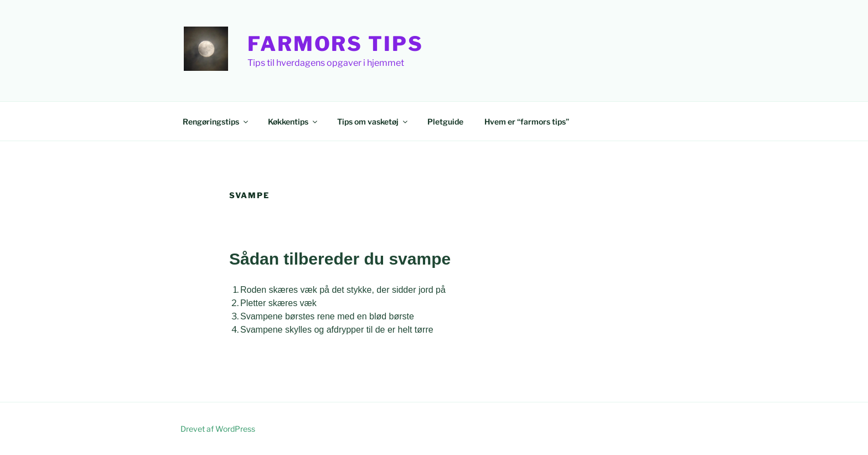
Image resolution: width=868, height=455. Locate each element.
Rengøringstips (216, 121)
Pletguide (445, 121)
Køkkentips (293, 121)
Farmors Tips (335, 44)
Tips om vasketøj (373, 121)
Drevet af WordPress (218, 429)
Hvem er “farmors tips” (527, 121)
